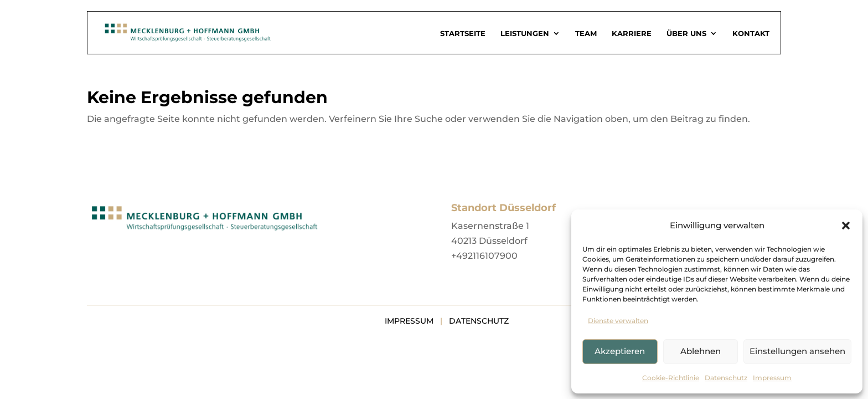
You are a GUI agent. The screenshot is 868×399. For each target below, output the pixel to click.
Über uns (686, 33)
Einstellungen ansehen (797, 351)
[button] (846, 226)
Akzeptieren (620, 351)
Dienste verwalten (618, 321)
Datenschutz (726, 378)
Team (586, 33)
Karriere (632, 33)
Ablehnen (701, 351)
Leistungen (525, 33)
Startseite (463, 33)
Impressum (772, 378)
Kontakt (751, 33)
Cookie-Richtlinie (671, 378)
